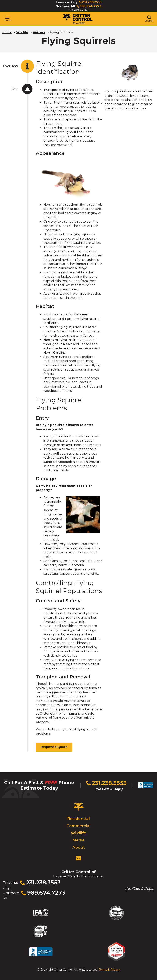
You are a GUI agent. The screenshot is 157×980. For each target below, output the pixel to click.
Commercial (78, 826)
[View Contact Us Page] (79, 858)
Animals (39, 32)
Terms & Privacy (109, 970)
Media (79, 840)
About (79, 847)
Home (7, 32)
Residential (78, 819)
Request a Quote (54, 747)
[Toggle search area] (149, 19)
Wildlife (22, 32)
